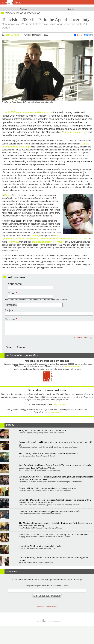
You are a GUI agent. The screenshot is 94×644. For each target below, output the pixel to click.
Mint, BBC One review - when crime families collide (43, 430)
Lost (83, 144)
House (60, 242)
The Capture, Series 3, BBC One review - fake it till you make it (49, 454)
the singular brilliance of (44, 242)
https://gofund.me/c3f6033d (73, 366)
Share (78, 35)
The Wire (82, 239)
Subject (9, 310)
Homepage (11, 305)
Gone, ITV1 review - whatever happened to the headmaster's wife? (50, 511)
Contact (40, 621)
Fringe (8, 195)
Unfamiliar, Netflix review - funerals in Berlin (40, 546)
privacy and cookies (52, 621)
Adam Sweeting (12, 35)
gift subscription (54, 412)
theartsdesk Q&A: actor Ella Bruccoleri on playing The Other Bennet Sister (54, 534)
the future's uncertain (75, 132)
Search (70, 9)
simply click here (59, 405)
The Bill (34, 236)
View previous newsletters (47, 606)
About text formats (82, 338)
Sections (24, 9)
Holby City (13, 242)
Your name (15, 284)
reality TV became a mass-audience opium (28, 112)
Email (12, 293)
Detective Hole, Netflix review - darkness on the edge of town (48, 488)
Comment (10, 319)
